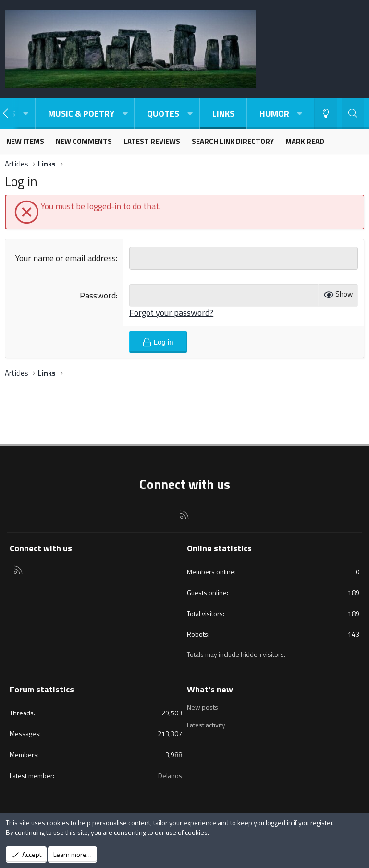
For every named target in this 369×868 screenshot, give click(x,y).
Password (98, 295)
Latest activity (206, 725)
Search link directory (233, 141)
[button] (26, 113)
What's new (210, 689)
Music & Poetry (81, 113)
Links (223, 113)
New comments (84, 141)
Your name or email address (66, 258)
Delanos (170, 776)
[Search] (353, 113)
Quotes (163, 113)
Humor (274, 113)
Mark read (305, 141)
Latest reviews (152, 141)
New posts (203, 707)
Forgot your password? (171, 313)
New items (25, 141)
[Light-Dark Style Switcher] (326, 113)
